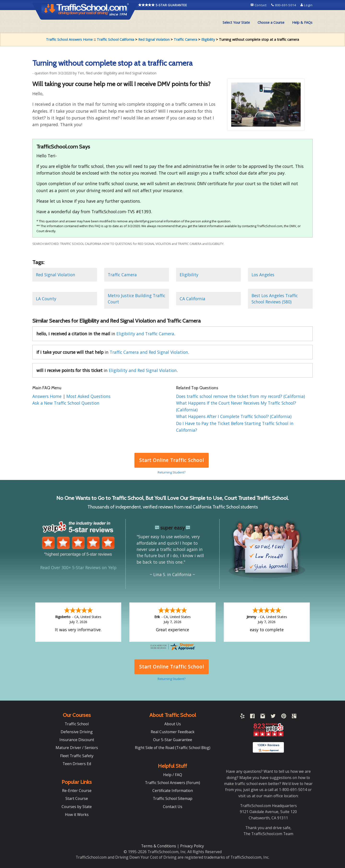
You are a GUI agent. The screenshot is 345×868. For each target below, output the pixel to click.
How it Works (77, 815)
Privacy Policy (192, 846)
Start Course (77, 798)
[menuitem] (236, 23)
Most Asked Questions (88, 396)
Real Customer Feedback (173, 732)
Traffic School (77, 724)
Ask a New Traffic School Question (66, 403)
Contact (259, 5)
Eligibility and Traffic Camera (145, 334)
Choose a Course (271, 22)
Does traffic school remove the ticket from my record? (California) (241, 396)
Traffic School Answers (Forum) (172, 783)
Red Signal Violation (154, 39)
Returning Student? (172, 472)
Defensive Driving (77, 732)
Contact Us (173, 807)
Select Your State (236, 22)
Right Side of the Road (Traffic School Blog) (173, 748)
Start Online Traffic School (171, 460)
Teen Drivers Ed (77, 764)
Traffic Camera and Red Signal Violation (149, 352)
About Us (173, 724)
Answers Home (48, 396)
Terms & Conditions (159, 846)
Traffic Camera (185, 39)
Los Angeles (263, 275)
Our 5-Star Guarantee (173, 740)
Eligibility (208, 39)
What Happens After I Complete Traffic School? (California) (234, 416)
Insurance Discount (77, 740)
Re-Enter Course (77, 791)
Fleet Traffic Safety (77, 756)
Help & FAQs (302, 22)
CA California (193, 299)
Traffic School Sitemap (173, 798)
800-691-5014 (284, 5)
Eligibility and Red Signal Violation (143, 370)
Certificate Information (173, 791)
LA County (46, 299)
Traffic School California (115, 39)
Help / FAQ (173, 775)
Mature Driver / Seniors (77, 748)
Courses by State (77, 807)
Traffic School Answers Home (69, 39)
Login (307, 5)
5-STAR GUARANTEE (163, 5)
